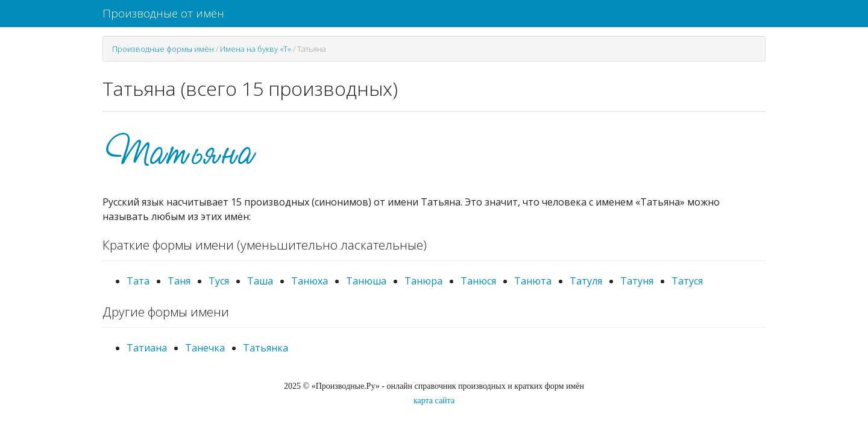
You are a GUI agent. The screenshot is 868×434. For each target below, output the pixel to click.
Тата (138, 281)
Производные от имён (163, 13)
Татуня (637, 281)
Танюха (310, 281)
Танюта (533, 281)
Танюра (423, 281)
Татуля (586, 281)
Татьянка (266, 348)
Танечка (205, 348)
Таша (260, 281)
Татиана (147, 348)
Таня (179, 281)
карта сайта (434, 401)
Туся (219, 281)
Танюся (478, 281)
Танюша (366, 281)
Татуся (687, 281)
